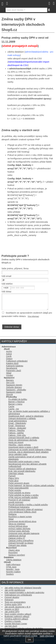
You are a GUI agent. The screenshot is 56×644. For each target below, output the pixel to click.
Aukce (9, 354)
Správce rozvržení (17, 555)
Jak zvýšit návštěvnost (15, 590)
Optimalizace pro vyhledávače (18, 595)
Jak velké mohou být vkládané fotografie (23, 588)
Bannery (10, 380)
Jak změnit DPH (12, 612)
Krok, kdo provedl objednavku (22, 471)
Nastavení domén (14, 385)
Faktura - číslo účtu (17, 435)
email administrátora (18, 421)
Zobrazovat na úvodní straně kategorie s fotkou (30, 450)
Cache (11, 407)
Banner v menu (15, 404)
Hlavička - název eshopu (19, 445)
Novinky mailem (13, 572)
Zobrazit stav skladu (17, 545)
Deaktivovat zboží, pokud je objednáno (26, 416)
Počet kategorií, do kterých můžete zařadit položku (31, 486)
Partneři (12, 476)
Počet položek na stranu (19, 493)
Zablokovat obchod (17, 536)
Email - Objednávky (17, 423)
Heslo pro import (16, 442)
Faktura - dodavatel (17, 428)
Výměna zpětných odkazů (16, 619)
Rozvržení (13, 553)
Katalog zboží (12, 363)
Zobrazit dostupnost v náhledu (22, 419)
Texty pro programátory (15, 602)
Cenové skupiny (12, 597)
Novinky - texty (13, 569)
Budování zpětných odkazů (17, 617)
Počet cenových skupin (19, 483)
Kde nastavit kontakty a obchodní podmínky (24, 593)
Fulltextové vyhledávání (17, 361)
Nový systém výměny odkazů (18, 614)
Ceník (9, 356)
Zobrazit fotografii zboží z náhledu (24, 438)
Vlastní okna (14, 550)
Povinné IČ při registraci (19, 500)
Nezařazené (12, 368)
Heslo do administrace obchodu (23, 440)
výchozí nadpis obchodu (19, 529)
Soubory (10, 574)
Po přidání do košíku (18, 399)
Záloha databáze (14, 560)
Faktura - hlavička (16, 431)
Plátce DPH (14, 478)
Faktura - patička (16, 433)
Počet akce (13, 481)
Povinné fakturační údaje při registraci (26, 510)
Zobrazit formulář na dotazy (21, 543)
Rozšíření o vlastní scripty (20, 517)
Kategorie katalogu (15, 366)
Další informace (13, 565)
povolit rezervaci (16, 502)
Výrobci (10, 375)
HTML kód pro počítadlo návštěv (23, 498)
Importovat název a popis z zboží (23, 447)
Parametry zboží (14, 371)
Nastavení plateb (14, 392)
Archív (9, 351)
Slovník (9, 395)
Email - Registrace (17, 426)
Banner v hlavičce (16, 402)
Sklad (9, 373)
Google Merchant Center (16, 624)
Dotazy (9, 359)
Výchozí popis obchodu (19, 531)
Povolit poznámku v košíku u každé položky (28, 505)
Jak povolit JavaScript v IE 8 (17, 607)
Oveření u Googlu (13, 621)
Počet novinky (15, 490)
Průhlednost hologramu (19, 507)
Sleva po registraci (17, 524)
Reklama (12, 514)
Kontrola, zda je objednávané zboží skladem (28, 452)
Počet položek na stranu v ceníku (23, 495)
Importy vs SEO (12, 609)
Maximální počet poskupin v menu (24, 462)
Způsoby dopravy (14, 387)
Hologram (9, 600)
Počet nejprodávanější (19, 488)
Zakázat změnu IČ (17, 538)
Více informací (33, 316)
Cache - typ (14, 409)
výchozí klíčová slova (18, 526)
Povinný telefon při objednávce (22, 469)
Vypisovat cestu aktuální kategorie (24, 533)
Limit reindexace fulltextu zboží (22, 512)
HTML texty (11, 567)
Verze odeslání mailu (18, 454)
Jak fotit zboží (11, 626)
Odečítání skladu (16, 474)
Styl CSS (10, 383)
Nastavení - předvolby (16, 390)
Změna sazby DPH (13, 605)
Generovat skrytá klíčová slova (22, 522)
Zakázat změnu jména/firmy (21, 541)
